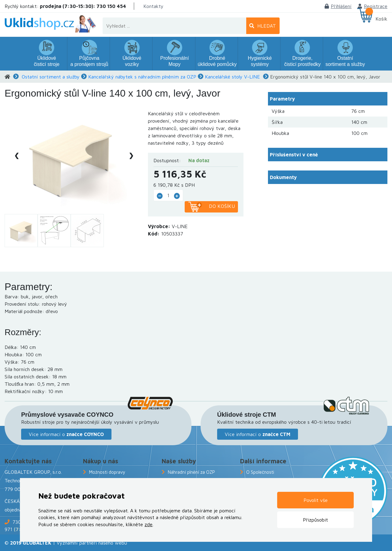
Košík (381, 19)
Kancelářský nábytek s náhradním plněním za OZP (142, 77)
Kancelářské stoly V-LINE (232, 77)
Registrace (373, 6)
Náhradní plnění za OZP (191, 472)
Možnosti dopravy (107, 472)
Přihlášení (338, 6)
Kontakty (153, 6)
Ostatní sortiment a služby (51, 77)
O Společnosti (260, 472)
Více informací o (66, 434)
